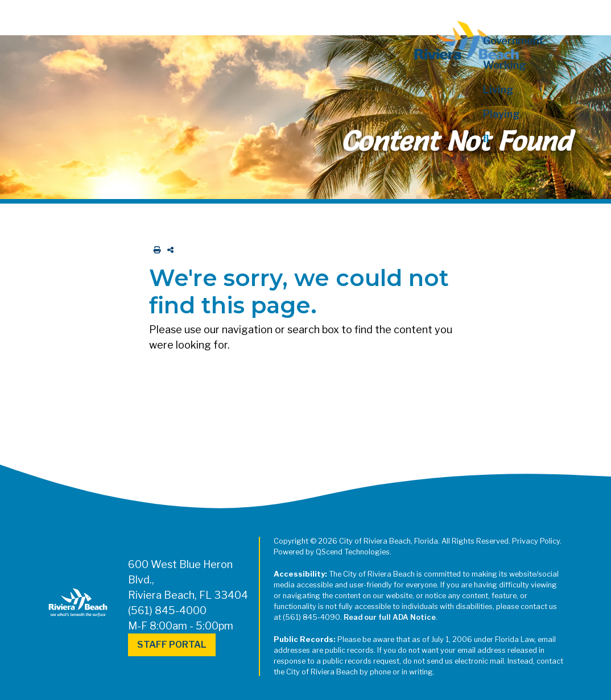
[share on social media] (168, 250)
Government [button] (513, 41)
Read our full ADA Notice (390, 617)
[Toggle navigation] (19, 15)
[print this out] (155, 250)
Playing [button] (501, 114)
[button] (527, 138)
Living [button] (498, 90)
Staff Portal (172, 645)
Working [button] (504, 65)
